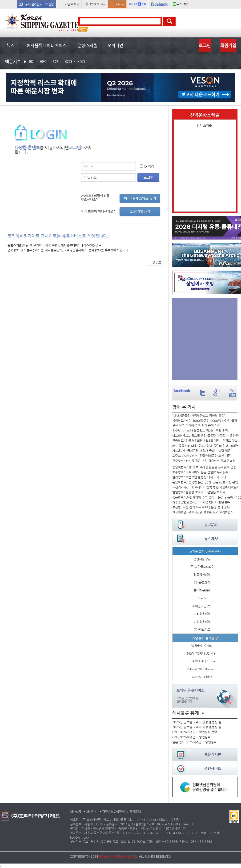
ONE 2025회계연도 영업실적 (191, 737)
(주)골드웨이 (202, 582)
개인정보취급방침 (113, 811)
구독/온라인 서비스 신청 (39, 4)
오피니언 (115, 45)
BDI (32, 61)
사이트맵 (135, 811)
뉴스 (11, 45)
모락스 (202, 598)
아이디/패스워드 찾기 (140, 198)
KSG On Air (98, 4)
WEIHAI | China (202, 646)
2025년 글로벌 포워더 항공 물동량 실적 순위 (199, 722)
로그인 (205, 45)
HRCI (43, 61)
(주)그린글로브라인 (202, 567)
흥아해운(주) (202, 590)
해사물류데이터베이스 (47, 45)
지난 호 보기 (72, 4)
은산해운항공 (202, 559)
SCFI (56, 61)
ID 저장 (149, 166)
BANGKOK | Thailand (202, 669)
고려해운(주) (202, 614)
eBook (120, 4)
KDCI (81, 61)
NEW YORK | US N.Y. (202, 653)
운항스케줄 (87, 45)
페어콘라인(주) (202, 606)
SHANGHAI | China (202, 661)
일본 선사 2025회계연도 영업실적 (194, 742)
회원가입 (228, 45)
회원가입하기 (140, 211)
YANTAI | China (202, 677)
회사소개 (76, 811)
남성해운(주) (202, 622)
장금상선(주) (202, 575)
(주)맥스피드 (202, 630)
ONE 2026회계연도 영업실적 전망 (195, 732)
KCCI (68, 61)
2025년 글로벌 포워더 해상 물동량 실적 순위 (199, 727)
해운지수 (13, 61)
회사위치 (92, 811)
